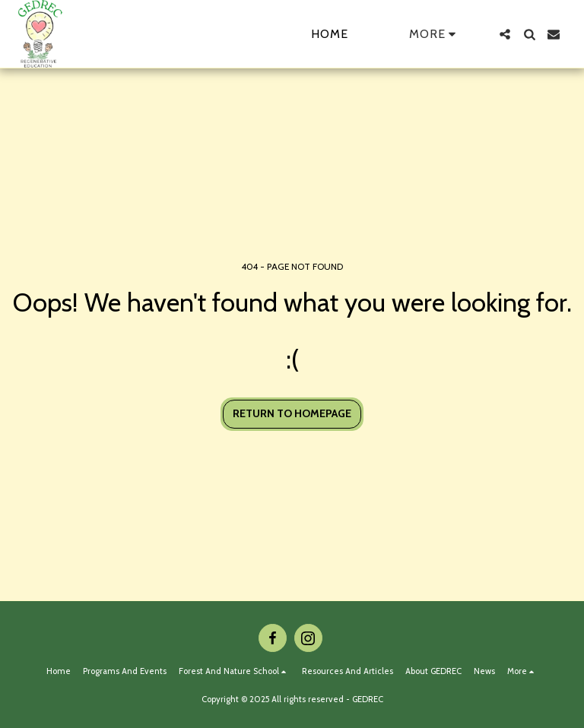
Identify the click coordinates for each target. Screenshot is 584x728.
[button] (505, 34)
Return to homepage (292, 413)
